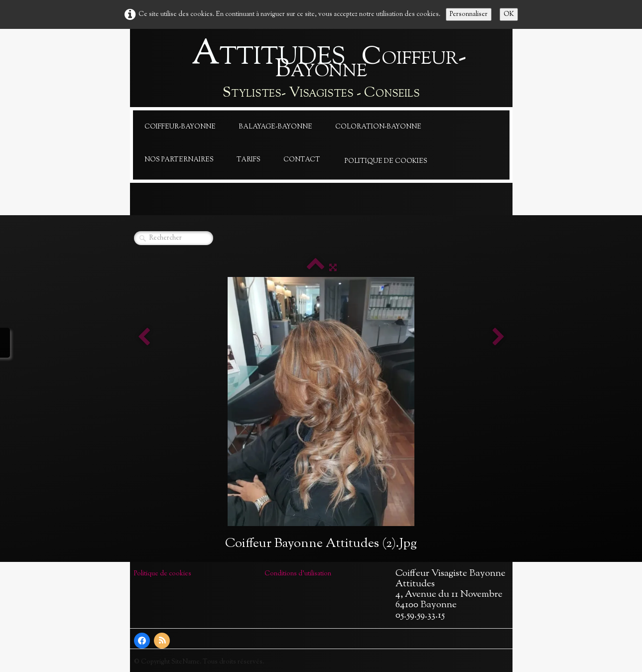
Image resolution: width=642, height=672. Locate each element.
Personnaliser (469, 14)
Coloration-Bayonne (378, 127)
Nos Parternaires (179, 160)
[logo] (321, 70)
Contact (302, 160)
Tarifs (249, 160)
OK (509, 14)
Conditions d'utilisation (298, 574)
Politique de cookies (386, 161)
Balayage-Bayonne (275, 127)
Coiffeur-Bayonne (180, 127)
